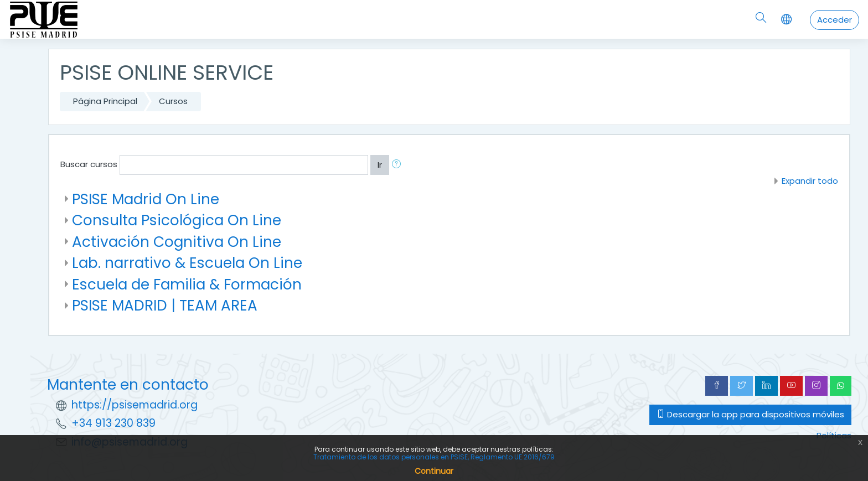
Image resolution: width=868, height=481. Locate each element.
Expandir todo (810, 181)
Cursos (173, 101)
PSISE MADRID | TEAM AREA (165, 305)
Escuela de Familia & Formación (187, 284)
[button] (399, 165)
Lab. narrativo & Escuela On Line (187, 263)
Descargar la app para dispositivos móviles (750, 414)
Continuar (434, 471)
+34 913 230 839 (113, 423)
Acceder (835, 20)
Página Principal (105, 101)
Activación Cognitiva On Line (177, 242)
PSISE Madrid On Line (146, 199)
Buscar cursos (89, 164)
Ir (380, 165)
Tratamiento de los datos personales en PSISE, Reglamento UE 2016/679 (434, 457)
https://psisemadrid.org (135, 405)
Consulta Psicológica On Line (177, 220)
